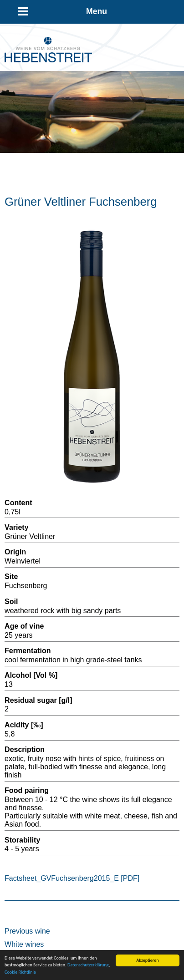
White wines (24, 944)
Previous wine (27, 931)
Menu (97, 11)
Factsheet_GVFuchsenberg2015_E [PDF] (72, 878)
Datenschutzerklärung (88, 965)
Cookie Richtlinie (20, 972)
